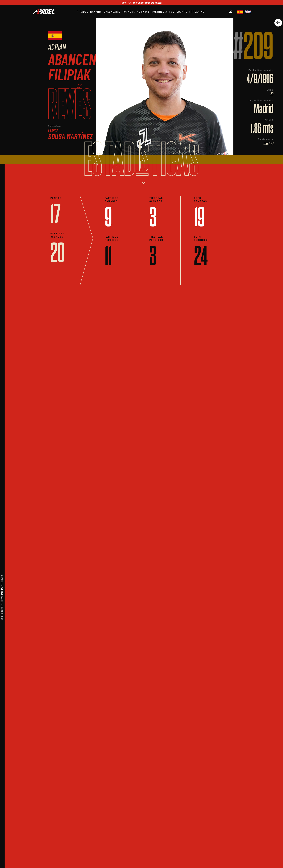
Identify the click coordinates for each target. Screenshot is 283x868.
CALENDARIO (112, 12)
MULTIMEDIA (159, 12)
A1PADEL (83, 12)
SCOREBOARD (178, 12)
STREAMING (197, 12)
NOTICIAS (143, 12)
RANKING (96, 12)
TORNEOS (129, 12)
